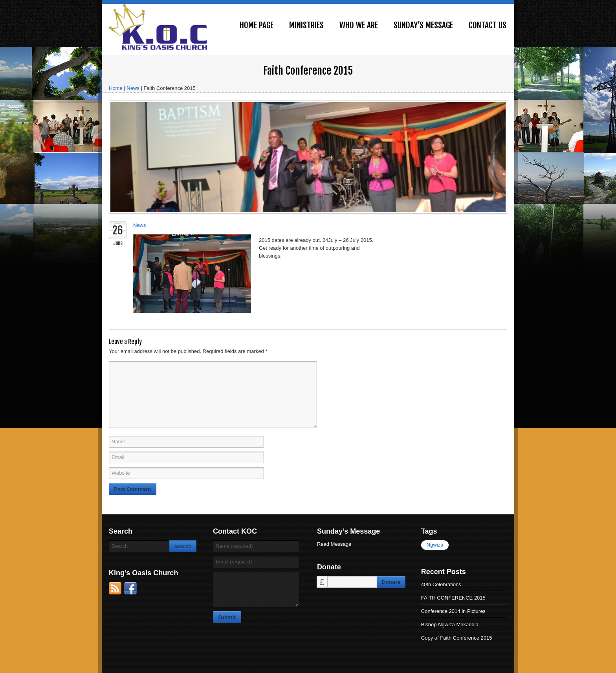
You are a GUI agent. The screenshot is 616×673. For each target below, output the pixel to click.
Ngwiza (435, 545)
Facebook (130, 588)
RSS (115, 588)
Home (116, 88)
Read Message (334, 544)
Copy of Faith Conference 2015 (457, 638)
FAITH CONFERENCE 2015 (453, 598)
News (133, 88)
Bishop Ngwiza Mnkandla (450, 625)
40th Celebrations (441, 584)
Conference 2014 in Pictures (453, 611)
